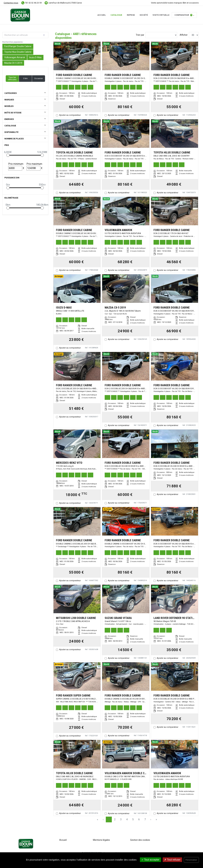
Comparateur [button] (183, 15)
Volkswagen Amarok (15, 57)
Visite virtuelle (161, 15)
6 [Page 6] (139, 819)
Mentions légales (101, 840)
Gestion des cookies (140, 840)
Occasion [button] (39, 78)
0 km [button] (25, 78)
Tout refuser (172, 860)
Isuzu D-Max (35, 57)
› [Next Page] (151, 819)
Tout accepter (150, 860)
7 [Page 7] (145, 819)
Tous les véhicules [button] (12, 78)
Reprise (131, 15)
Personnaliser (191, 860)
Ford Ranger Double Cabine (18, 46)
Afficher (184, 35)
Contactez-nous (11, 3)
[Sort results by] (161, 35)
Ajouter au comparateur (70, 115)
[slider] (8, 155)
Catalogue (116, 15)
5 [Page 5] (133, 819)
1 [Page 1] (109, 819)
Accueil (102, 15)
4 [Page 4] (127, 819)
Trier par (140, 35)
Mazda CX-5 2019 (13, 63)
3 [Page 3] (121, 819)
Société (144, 15)
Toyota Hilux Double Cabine (18, 52)
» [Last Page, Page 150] (156, 819)
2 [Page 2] (115, 819)
